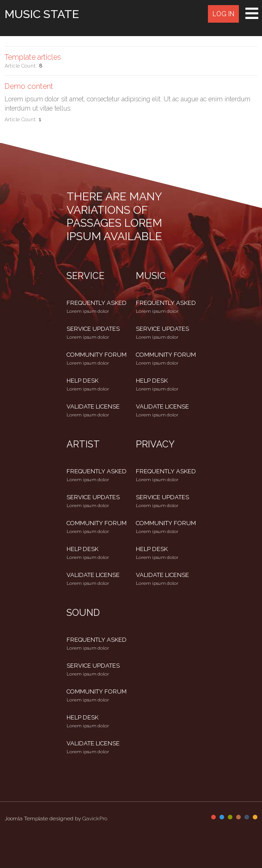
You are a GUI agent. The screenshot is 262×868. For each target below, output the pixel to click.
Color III (230, 817)
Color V (247, 817)
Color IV (238, 817)
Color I (213, 817)
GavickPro (95, 818)
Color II (222, 817)
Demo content (29, 86)
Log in (223, 14)
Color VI (255, 817)
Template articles (33, 57)
